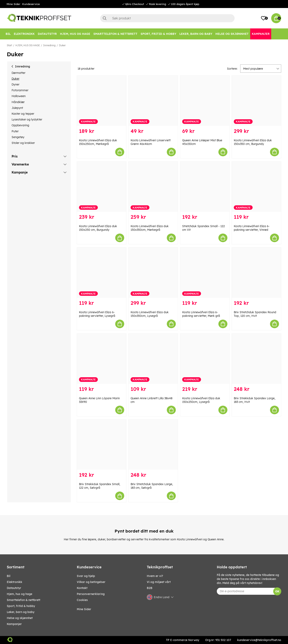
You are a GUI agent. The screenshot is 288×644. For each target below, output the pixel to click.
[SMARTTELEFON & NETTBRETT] (115, 34)
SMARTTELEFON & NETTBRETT (23, 600)
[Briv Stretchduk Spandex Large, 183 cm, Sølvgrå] (153, 445)
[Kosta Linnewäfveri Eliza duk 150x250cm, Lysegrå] (205, 359)
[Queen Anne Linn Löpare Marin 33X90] (102, 359)
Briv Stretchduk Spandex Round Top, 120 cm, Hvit (255, 314)
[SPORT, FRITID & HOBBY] (158, 34)
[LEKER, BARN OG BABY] (196, 34)
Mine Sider (13, 4)
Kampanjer (14, 624)
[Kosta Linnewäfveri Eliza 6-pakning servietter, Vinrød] (256, 187)
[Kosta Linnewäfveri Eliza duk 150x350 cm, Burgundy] (256, 101)
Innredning (49, 45)
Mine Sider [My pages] (84, 609)
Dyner (15, 84)
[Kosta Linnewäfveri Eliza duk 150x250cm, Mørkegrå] (102, 101)
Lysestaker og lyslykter (27, 119)
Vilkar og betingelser (91, 582)
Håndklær (18, 102)
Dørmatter (18, 73)
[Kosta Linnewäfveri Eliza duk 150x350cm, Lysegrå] (153, 273)
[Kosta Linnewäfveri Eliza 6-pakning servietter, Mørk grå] (205, 273)
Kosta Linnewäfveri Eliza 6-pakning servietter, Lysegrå (97, 314)
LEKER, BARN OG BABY (21, 612)
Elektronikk (14, 582)
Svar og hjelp (86, 576)
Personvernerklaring (91, 594)
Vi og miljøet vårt (159, 582)
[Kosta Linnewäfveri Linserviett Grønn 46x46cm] (153, 101)
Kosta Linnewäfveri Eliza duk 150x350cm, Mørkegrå (150, 228)
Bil (9, 576)
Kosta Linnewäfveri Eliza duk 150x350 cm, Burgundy (253, 142)
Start (9, 45)
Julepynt (17, 108)
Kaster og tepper (23, 114)
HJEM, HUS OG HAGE (28, 45)
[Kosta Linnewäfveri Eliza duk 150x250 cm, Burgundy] (102, 187)
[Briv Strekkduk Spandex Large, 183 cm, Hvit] (256, 359)
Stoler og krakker (23, 143)
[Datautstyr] (47, 34)
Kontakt (82, 588)
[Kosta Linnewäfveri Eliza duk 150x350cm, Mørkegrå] (153, 187)
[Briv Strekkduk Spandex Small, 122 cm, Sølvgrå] (102, 445)
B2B (150, 588)
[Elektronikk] (24, 34)
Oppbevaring (20, 125)
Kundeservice (31, 4)
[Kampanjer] (261, 34)
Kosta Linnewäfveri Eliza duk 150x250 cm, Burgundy (98, 228)
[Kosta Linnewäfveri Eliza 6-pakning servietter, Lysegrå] (102, 273)
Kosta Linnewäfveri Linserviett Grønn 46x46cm (151, 142)
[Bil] (8, 34)
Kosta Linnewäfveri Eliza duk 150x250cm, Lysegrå (201, 400)
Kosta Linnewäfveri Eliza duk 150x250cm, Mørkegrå (98, 142)
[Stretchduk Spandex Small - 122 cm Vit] (205, 187)
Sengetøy (18, 137)
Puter (15, 131)
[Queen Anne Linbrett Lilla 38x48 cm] (153, 359)
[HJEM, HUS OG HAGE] (75, 34)
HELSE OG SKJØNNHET (20, 618)
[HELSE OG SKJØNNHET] (232, 34)
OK (277, 591)
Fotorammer (20, 90)
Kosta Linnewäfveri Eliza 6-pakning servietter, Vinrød (252, 228)
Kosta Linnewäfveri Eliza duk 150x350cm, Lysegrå (150, 314)
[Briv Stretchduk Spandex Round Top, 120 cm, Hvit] (256, 273)
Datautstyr (14, 588)
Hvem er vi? (155, 576)
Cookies (82, 600)
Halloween (19, 96)
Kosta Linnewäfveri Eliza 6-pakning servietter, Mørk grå (201, 314)
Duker (62, 45)
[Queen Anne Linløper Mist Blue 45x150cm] (205, 101)
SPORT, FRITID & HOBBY (21, 606)
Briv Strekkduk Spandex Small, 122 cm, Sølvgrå (100, 486)
